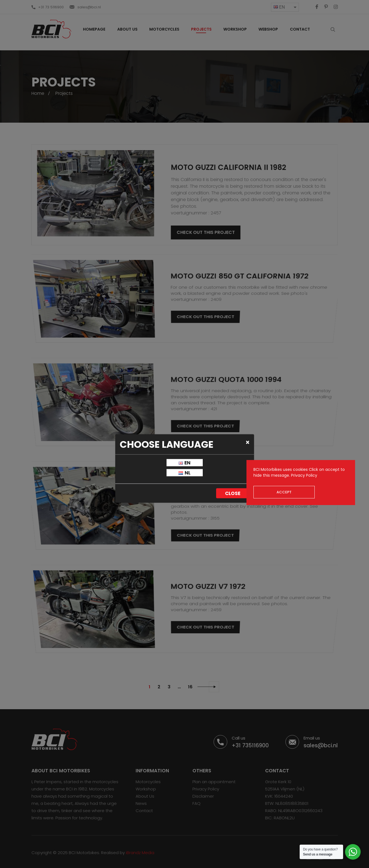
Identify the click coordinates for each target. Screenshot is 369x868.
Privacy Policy (304, 475)
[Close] (248, 442)
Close (233, 493)
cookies (300, 469)
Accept (284, 492)
